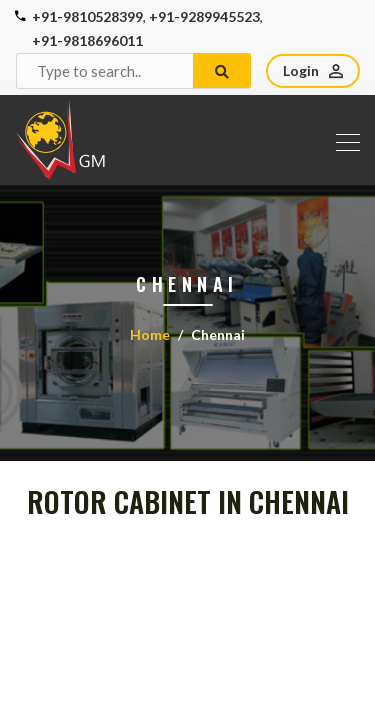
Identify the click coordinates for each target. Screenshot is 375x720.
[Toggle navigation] (342, 139)
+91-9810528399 (87, 16)
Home (150, 334)
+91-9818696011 (87, 40)
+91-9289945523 (204, 16)
